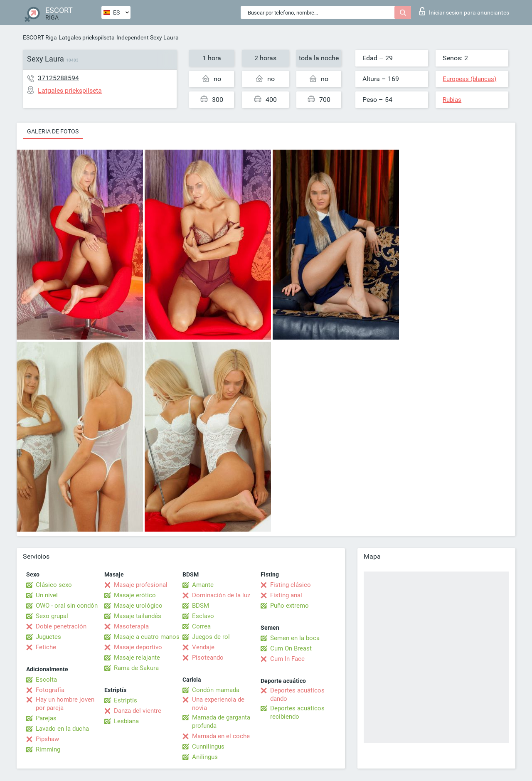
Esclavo (203, 616)
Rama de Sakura (136, 668)
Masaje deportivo (138, 647)
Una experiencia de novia (218, 704)
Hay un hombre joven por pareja (65, 704)
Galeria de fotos (53, 131)
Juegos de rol (211, 637)
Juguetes (48, 637)
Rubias (452, 100)
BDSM (201, 606)
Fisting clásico (291, 585)
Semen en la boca (295, 638)
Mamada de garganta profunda (221, 722)
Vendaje (203, 647)
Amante (203, 585)
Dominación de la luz (221, 595)
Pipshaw (47, 739)
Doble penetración (61, 626)
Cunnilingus (208, 747)
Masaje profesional (141, 585)
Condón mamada (216, 690)
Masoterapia (131, 626)
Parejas (46, 718)
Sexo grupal (52, 616)
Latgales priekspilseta (87, 37)
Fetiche (46, 647)
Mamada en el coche (221, 736)
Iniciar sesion (464, 11)
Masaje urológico (138, 606)
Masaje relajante (137, 658)
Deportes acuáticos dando (297, 695)
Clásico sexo (54, 585)
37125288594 (58, 78)
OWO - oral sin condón (67, 606)
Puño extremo (289, 606)
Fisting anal (286, 595)
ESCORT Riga (40, 37)
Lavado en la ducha (62, 729)
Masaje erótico (135, 595)
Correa (201, 626)
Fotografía (50, 690)
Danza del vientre (138, 711)
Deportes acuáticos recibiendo (297, 712)
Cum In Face (287, 659)
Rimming (48, 749)
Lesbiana (126, 721)
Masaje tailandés (138, 616)
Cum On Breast (291, 648)
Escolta (46, 680)
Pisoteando (208, 658)
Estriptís (126, 700)
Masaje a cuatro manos (147, 637)
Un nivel (47, 595)
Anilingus (205, 757)
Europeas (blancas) (469, 79)
